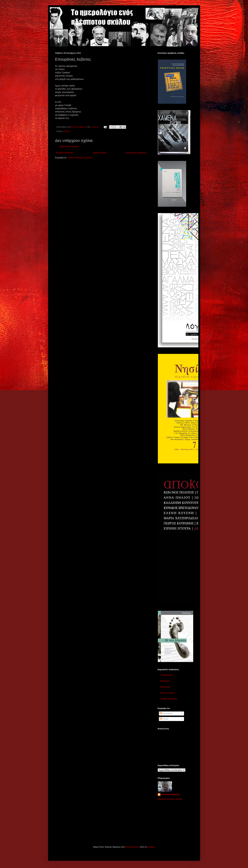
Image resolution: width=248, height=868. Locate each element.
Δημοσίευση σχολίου (69, 146)
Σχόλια (164, 719)
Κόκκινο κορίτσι (168, 693)
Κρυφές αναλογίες (169, 699)
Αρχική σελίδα (99, 153)
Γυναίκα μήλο (167, 675)
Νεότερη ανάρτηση (65, 153)
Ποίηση (67, 131)
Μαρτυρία (165, 681)
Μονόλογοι (165, 687)
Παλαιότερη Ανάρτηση (136, 153)
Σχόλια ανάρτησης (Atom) (80, 158)
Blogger (151, 847)
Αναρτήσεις (166, 713)
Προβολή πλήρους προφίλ (170, 799)
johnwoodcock (132, 847)
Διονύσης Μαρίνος (171, 795)
